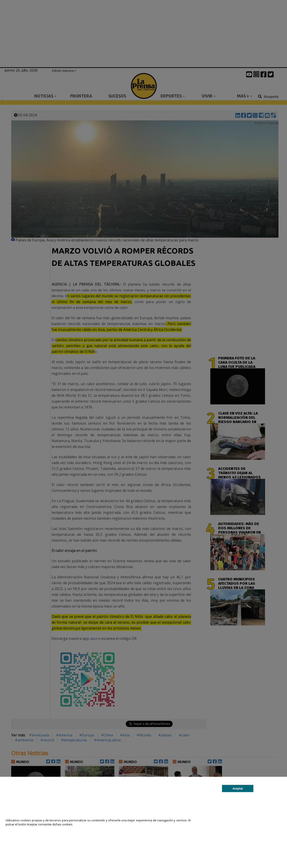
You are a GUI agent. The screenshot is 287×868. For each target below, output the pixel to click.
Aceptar (238, 788)
